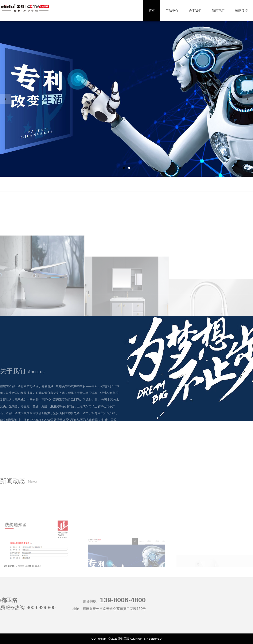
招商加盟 (241, 10)
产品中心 (172, 10)
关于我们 (195, 10)
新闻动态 (218, 10)
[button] (124, 168)
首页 (152, 11)
